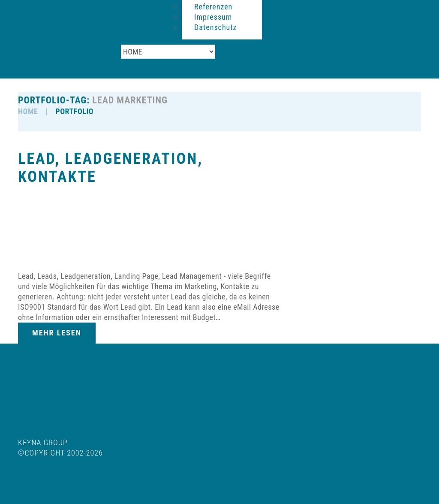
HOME (28, 111)
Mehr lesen (57, 333)
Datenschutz (216, 27)
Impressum (213, 17)
